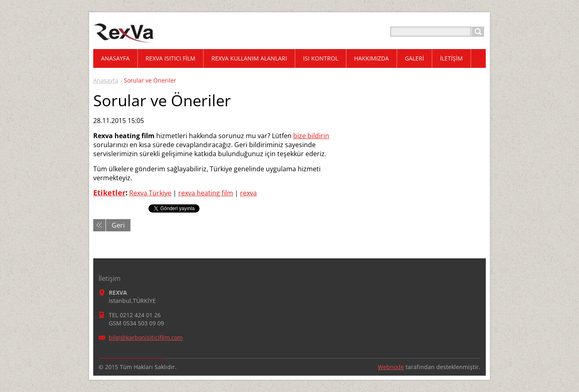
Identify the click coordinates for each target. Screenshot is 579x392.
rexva (248, 193)
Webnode (391, 367)
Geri (118, 225)
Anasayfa (106, 80)
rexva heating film (206, 193)
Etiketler (109, 193)
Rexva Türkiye (150, 193)
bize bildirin (311, 136)
